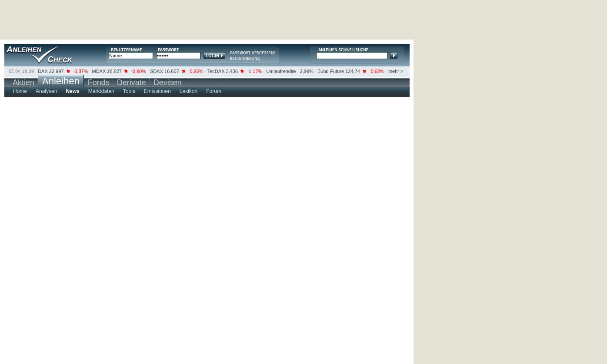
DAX (43, 71)
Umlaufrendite (281, 71)
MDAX (99, 71)
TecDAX (216, 71)
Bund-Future (331, 71)
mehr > (396, 71)
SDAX (157, 71)
